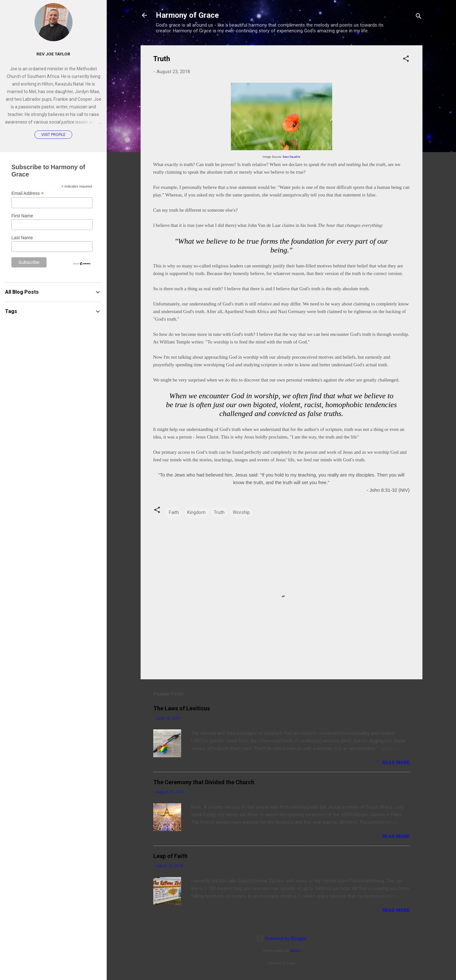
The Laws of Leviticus (182, 708)
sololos (295, 951)
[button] (406, 60)
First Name (22, 216)
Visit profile (53, 135)
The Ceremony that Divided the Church (204, 782)
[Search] (419, 17)
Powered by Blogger (281, 938)
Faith (174, 512)
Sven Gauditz (291, 157)
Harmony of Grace (187, 15)
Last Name (22, 238)
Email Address (28, 193)
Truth (219, 512)
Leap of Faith (170, 856)
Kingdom (196, 512)
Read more (396, 763)
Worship (241, 512)
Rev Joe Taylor (53, 54)
